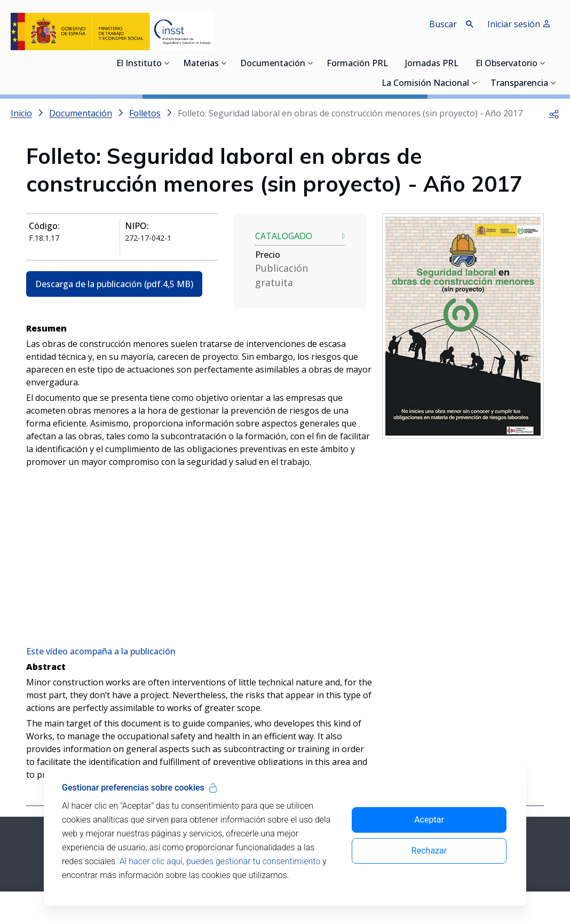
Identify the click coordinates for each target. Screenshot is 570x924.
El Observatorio (506, 64)
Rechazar (429, 851)
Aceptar (429, 820)
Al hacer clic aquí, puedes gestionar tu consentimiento (220, 861)
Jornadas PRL (432, 64)
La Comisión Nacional (425, 84)
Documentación (273, 64)
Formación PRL (357, 64)
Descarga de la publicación (114, 284)
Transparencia (519, 84)
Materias (201, 64)
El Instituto (139, 64)
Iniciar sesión (519, 24)
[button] (554, 113)
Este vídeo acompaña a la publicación (101, 651)
